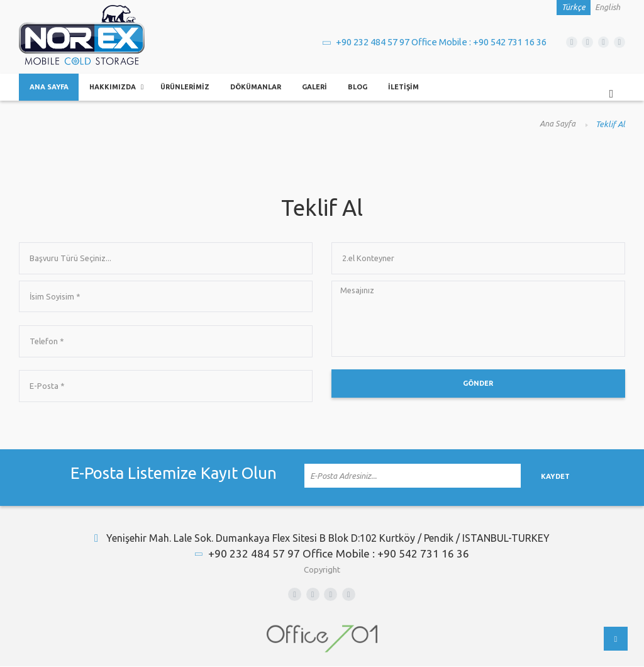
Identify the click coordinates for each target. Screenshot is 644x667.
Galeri (324, 88)
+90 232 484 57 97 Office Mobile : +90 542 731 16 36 (428, 42)
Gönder (478, 387)
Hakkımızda (115, 88)
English (608, 8)
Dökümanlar (264, 88)
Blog (368, 88)
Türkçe (574, 8)
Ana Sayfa (50, 88)
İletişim (415, 88)
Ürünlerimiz (190, 88)
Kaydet (574, 479)
